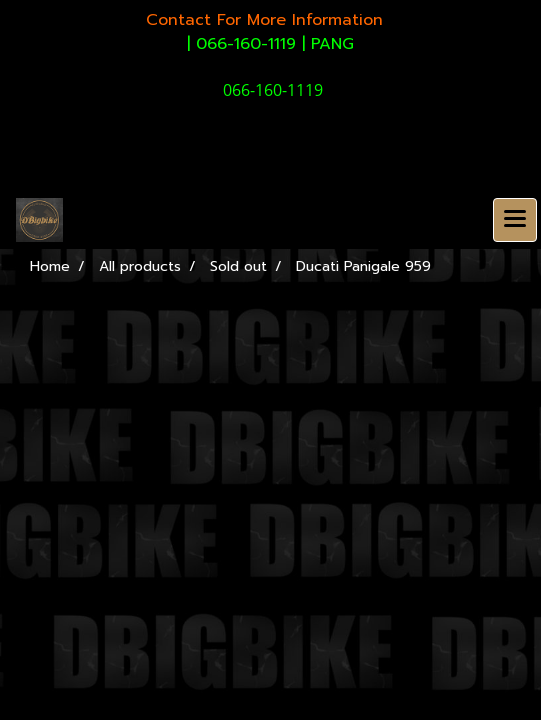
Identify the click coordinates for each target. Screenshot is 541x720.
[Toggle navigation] (515, 220)
